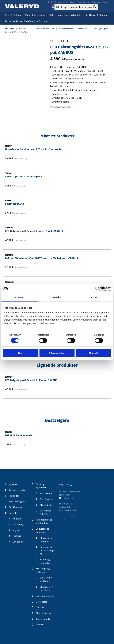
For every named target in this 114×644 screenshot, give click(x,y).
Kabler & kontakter (74, 15)
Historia (17, 536)
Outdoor (40, 607)
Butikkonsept (96, 2)
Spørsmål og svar (84, 2)
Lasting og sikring (45, 596)
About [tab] (94, 297)
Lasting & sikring (14, 21)
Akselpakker (46, 505)
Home (12, 29)
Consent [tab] (20, 297)
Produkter (72, 2)
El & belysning (55, 15)
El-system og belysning (44, 29)
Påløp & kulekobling (35, 15)
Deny (21, 353)
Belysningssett (66, 29)
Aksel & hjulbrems (14, 15)
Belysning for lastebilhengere (47, 550)
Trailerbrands (43, 619)
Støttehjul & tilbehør (96, 15)
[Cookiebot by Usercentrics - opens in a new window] (98, 289)
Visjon (16, 530)
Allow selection (57, 353)
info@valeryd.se (68, 498)
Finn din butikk (43, 613)
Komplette (83, 29)
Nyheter (50, 2)
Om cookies (19, 542)
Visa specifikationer (62, 107)
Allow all (93, 353)
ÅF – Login (42, 21)
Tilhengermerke (61, 2)
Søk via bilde (46, 493)
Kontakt (106, 2)
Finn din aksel (47, 499)
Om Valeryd (18, 524)
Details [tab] (57, 297)
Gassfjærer (30, 21)
